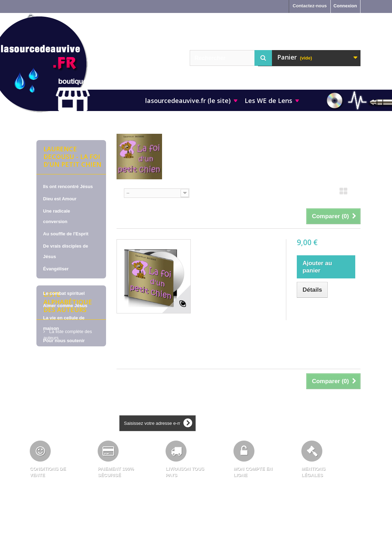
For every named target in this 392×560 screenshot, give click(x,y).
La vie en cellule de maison (64, 323)
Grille (343, 193)
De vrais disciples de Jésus (66, 251)
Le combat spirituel (64, 293)
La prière (53, 281)
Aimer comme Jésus (65, 306)
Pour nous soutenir (64, 341)
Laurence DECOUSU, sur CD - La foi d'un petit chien (236, 253)
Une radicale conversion (57, 216)
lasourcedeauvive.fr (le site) (188, 101)
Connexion (345, 6)
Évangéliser (56, 269)
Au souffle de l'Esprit (66, 234)
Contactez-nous (310, 6)
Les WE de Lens (268, 101)
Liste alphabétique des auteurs (68, 379)
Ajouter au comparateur (323, 311)
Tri (119, 192)
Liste (356, 193)
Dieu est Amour (60, 199)
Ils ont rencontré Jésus (68, 186)
